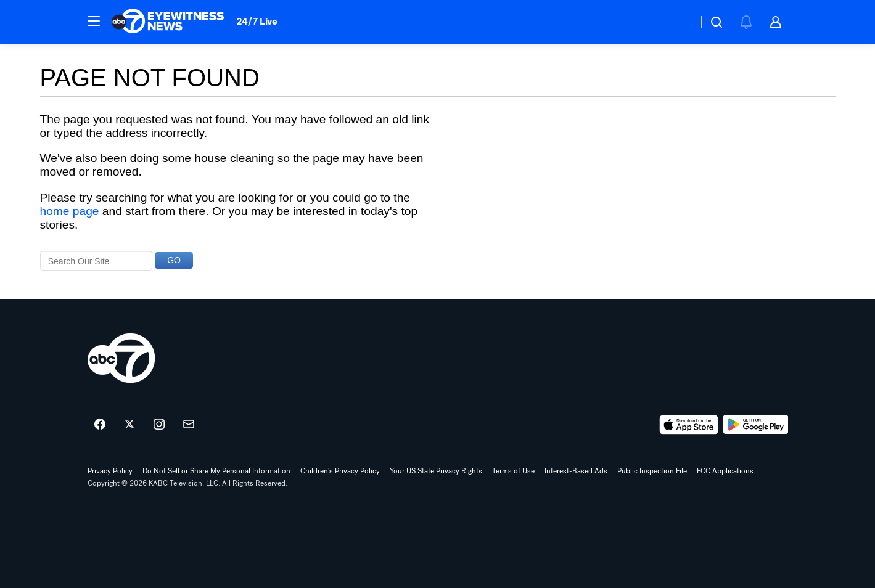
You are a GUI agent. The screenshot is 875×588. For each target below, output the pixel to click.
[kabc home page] (121, 358)
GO (174, 260)
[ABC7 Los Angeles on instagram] (159, 425)
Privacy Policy (110, 471)
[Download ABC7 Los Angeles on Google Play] (756, 425)
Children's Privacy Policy (340, 471)
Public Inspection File (652, 471)
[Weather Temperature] (679, 22)
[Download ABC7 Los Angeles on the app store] (689, 425)
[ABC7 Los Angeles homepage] (168, 22)
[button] (94, 21)
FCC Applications (725, 471)
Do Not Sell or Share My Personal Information (216, 471)
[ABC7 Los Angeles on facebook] (100, 425)
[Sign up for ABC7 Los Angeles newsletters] (189, 425)
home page (70, 211)
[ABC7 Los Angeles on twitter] (129, 425)
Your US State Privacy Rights (436, 471)
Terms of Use (513, 471)
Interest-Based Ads (576, 471)
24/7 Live (257, 21)
